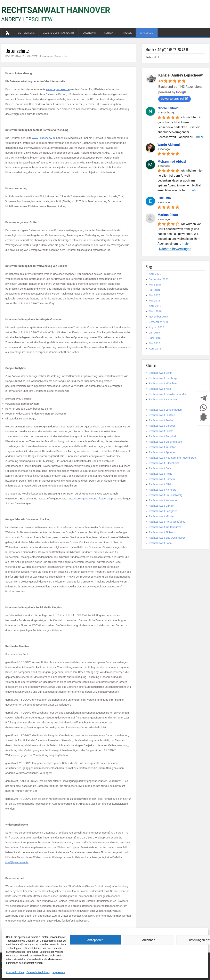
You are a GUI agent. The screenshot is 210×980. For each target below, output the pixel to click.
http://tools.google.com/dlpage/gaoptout (93, 499)
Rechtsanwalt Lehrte (161, 431)
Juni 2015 (155, 338)
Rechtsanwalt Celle (160, 468)
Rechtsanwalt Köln (160, 389)
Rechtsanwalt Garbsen (162, 426)
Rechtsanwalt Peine (161, 474)
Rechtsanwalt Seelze (161, 420)
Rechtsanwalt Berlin (161, 373)
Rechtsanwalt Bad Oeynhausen (167, 538)
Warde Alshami (169, 145)
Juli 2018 (154, 290)
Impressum (59, 972)
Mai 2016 (154, 301)
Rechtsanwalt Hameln (162, 479)
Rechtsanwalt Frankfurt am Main (168, 394)
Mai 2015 (154, 343)
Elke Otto (164, 198)
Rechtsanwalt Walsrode (163, 500)
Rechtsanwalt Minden (162, 516)
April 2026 (155, 274)
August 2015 (156, 327)
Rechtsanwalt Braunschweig (166, 495)
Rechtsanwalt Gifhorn (162, 506)
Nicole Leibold (168, 108)
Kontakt (109, 33)
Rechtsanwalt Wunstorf (163, 447)
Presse (127, 33)
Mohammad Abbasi (172, 162)
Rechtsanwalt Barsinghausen (166, 442)
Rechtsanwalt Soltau (161, 543)
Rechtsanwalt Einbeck (162, 532)
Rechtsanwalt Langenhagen (165, 410)
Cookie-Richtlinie (15, 972)
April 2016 (155, 306)
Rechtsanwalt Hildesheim (164, 463)
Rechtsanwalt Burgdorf (162, 436)
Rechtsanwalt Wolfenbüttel (165, 527)
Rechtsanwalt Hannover (163, 399)
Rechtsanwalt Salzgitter (163, 511)
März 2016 (155, 311)
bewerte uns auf (175, 99)
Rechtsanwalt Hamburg (163, 378)
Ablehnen (149, 940)
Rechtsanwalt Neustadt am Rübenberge (172, 458)
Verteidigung (26, 33)
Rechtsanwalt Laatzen (162, 415)
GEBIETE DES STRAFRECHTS (59, 33)
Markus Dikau (168, 215)
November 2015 (158, 317)
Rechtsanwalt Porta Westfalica (167, 522)
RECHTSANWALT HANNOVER (56, 10)
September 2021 (159, 279)
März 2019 (155, 285)
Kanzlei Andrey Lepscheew (181, 75)
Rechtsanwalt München (163, 383)
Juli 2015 (154, 333)
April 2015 (155, 349)
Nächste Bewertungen (175, 249)
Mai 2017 (154, 295)
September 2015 (159, 322)
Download (89, 33)
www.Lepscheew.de (58, 89)
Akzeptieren (95, 940)
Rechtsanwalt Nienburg (163, 490)
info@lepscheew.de (17, 862)
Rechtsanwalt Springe (162, 452)
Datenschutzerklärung (38, 972)
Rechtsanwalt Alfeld (161, 484)
